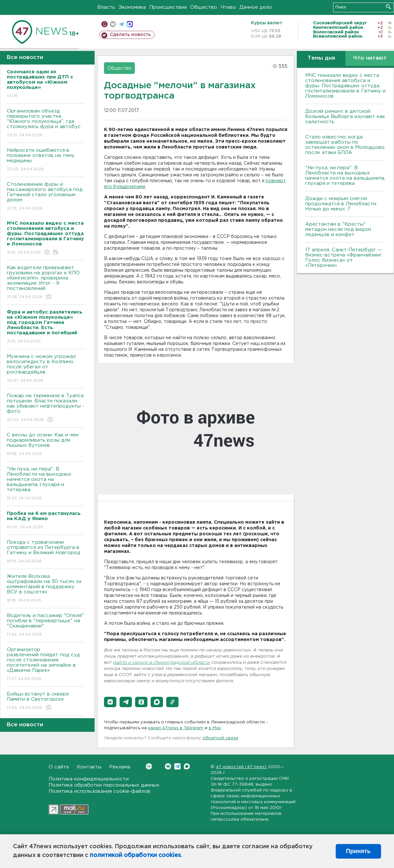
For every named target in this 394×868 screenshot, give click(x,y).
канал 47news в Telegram (176, 728)
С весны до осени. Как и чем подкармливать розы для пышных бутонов (46, 445)
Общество (204, 7)
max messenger (130, 24)
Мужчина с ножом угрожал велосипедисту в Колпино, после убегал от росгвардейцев (46, 369)
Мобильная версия (104, 24)
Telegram (177, 766)
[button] (110, 702)
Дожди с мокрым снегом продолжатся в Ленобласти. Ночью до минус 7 (341, 204)
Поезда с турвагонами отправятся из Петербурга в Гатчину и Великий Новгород (46, 552)
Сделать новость (130, 35)
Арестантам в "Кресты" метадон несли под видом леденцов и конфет (338, 229)
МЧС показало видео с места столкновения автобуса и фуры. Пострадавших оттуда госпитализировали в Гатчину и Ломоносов (345, 86)
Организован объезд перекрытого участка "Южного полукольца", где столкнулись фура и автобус (46, 123)
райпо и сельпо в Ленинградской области (162, 663)
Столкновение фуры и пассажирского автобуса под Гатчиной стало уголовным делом (46, 197)
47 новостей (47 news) (241, 767)
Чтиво (228, 7)
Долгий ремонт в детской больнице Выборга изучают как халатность (345, 117)
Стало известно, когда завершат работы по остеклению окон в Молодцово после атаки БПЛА (345, 145)
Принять (358, 851)
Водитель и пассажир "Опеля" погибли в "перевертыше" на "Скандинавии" (46, 625)
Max (187, 766)
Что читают (370, 58)
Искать (388, 7)
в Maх (215, 728)
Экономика (132, 7)
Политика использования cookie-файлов (99, 791)
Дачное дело (256, 7)
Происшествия (168, 7)
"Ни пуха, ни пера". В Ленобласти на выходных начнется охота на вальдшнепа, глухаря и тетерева (46, 484)
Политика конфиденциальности (89, 779)
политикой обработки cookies (135, 855)
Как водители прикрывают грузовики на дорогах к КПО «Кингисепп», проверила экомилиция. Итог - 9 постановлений (46, 283)
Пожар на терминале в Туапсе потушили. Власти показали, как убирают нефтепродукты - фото (46, 408)
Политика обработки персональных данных (104, 785)
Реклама (120, 767)
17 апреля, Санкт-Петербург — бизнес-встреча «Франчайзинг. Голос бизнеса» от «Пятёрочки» (344, 258)
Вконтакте (149, 766)
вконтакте (113, 24)
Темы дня (321, 58)
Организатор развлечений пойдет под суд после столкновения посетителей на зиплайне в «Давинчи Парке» (46, 665)
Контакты (89, 767)
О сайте (59, 767)
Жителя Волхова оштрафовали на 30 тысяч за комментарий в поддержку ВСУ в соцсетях (46, 589)
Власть (106, 7)
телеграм (121, 24)
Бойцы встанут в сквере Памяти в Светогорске (46, 701)
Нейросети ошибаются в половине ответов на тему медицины (46, 160)
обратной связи (220, 738)
